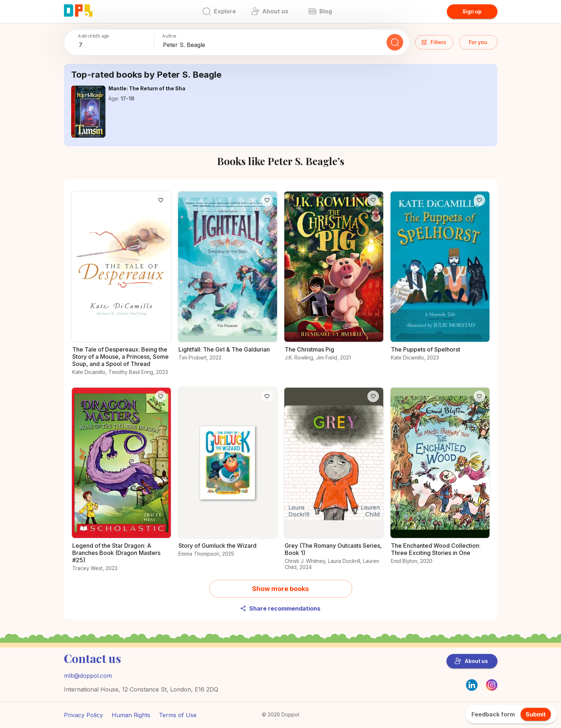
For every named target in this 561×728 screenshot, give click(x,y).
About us (471, 661)
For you (478, 42)
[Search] (395, 42)
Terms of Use (178, 715)
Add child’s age (93, 36)
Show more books (280, 589)
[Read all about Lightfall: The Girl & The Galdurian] (228, 280)
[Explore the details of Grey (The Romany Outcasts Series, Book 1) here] (334, 483)
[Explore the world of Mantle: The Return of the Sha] (89, 112)
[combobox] (115, 45)
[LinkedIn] (472, 685)
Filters (433, 42)
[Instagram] (492, 689)
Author (170, 36)
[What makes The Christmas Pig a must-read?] (334, 280)
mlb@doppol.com (88, 676)
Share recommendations (280, 608)
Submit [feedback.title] (536, 714)
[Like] (161, 200)
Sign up (472, 11)
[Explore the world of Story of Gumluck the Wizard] (228, 476)
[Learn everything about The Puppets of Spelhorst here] (440, 280)
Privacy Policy (83, 715)
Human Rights (131, 715)
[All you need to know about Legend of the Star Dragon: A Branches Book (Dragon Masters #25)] (121, 483)
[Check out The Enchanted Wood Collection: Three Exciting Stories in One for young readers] (440, 480)
